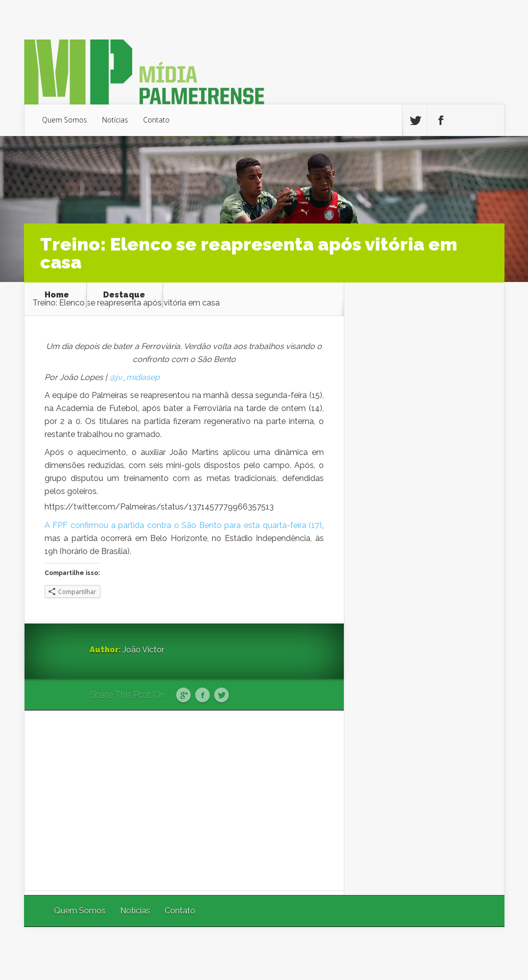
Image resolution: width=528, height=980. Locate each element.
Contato (156, 120)
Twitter (221, 695)
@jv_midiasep (134, 377)
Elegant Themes (371, 953)
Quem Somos (65, 120)
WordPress (481, 953)
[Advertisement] (184, 800)
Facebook (202, 695)
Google (183, 695)
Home (57, 295)
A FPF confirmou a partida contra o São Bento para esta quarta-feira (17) (183, 525)
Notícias (115, 120)
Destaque (124, 295)
